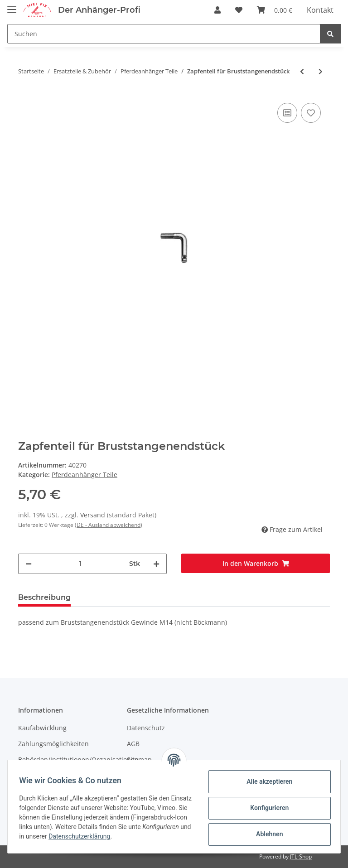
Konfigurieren (266, 808)
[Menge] (80, 564)
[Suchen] (164, 34)
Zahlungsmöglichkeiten (53, 744)
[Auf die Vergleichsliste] (287, 113)
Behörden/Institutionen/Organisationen (78, 759)
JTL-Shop (301, 856)
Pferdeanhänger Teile (85, 475)
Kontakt (320, 10)
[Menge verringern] (29, 564)
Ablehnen (266, 834)
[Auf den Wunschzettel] (311, 113)
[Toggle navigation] (12, 6)
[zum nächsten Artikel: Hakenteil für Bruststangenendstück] (321, 71)
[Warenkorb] (275, 10)
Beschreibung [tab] (44, 597)
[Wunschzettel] (239, 10)
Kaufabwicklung (42, 728)
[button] (217, 10)
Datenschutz (146, 728)
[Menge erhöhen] (156, 564)
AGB (133, 744)
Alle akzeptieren (266, 781)
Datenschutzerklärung (147, 836)
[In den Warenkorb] (256, 563)
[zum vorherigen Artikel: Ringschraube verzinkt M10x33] (302, 71)
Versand (94, 515)
